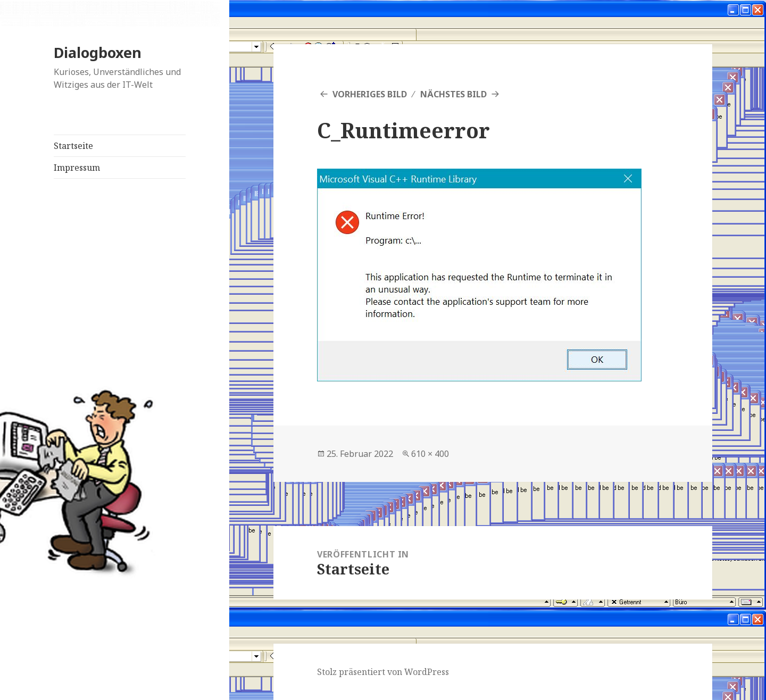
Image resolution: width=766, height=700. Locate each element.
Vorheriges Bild (370, 94)
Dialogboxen (98, 52)
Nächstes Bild (453, 94)
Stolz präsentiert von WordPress (383, 672)
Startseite (73, 146)
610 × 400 (430, 454)
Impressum (77, 168)
